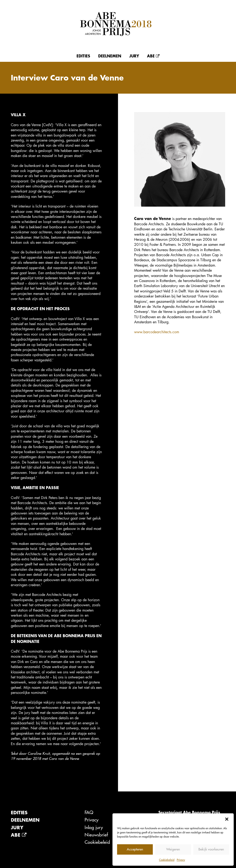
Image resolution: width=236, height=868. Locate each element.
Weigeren (173, 849)
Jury (134, 56)
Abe (153, 56)
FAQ (89, 812)
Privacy (181, 860)
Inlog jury (94, 827)
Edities (83, 56)
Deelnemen (110, 56)
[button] (227, 819)
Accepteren (135, 849)
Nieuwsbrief (96, 835)
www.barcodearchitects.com (157, 332)
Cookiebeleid (167, 860)
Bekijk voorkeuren (211, 849)
